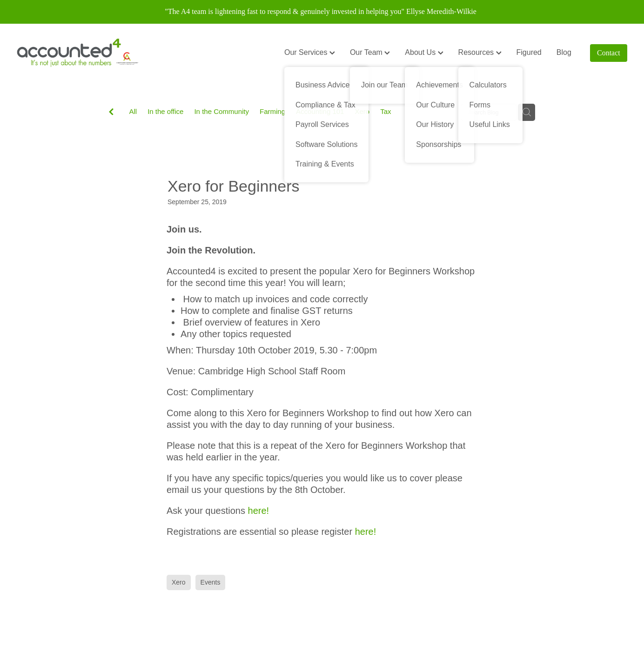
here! (259, 511)
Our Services (310, 52)
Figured (529, 52)
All (133, 111)
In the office (165, 111)
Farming (272, 111)
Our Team (370, 52)
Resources (480, 52)
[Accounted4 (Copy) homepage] (78, 53)
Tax (386, 111)
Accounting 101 (320, 111)
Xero (362, 111)
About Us (424, 52)
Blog (564, 52)
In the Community (221, 111)
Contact (609, 53)
